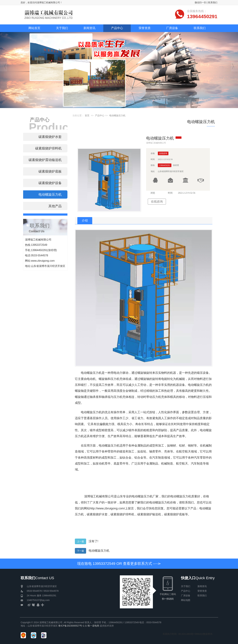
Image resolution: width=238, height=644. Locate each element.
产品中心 (100, 115)
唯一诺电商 (93, 626)
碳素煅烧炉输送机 (149, 514)
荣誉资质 (202, 591)
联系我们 (213, 2)
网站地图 (186, 600)
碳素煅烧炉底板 (175, 514)
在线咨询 (157, 202)
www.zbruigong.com (43, 261)
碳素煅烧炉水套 (97, 514)
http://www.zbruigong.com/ (107, 508)
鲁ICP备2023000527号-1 (71, 626)
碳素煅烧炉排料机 (122, 514)
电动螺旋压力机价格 (163, 502)
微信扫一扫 (200, 2)
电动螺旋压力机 (117, 115)
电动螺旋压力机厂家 (145, 496)
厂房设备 (186, 596)
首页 (87, 115)
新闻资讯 (202, 586)
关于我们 (186, 586)
